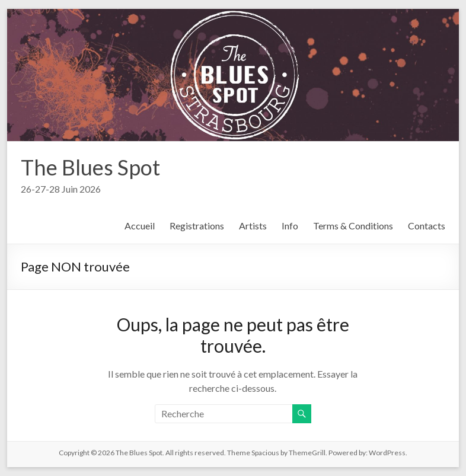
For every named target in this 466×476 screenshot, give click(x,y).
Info (290, 226)
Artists (253, 226)
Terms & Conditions (353, 226)
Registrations (197, 226)
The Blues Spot (90, 167)
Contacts (427, 226)
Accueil (140, 226)
